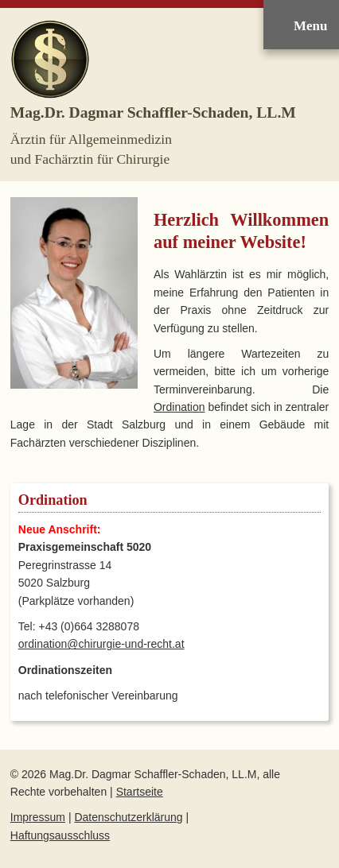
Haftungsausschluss (60, 835)
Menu (310, 26)
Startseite (140, 792)
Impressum (38, 817)
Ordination (179, 407)
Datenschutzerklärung (128, 817)
